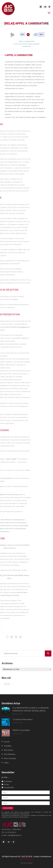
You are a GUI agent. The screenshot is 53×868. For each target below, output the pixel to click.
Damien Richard (27, 859)
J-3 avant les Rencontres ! (23, 719)
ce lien (5, 570)
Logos (6, 763)
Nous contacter (10, 758)
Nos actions (8, 750)
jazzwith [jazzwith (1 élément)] (7, 684)
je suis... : (6, 777)
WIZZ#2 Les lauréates (21, 730)
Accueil (7, 742)
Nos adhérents (10, 754)
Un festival (7, 781)
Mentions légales (27, 863)
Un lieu (5, 784)
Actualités (8, 746)
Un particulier (8, 787)
